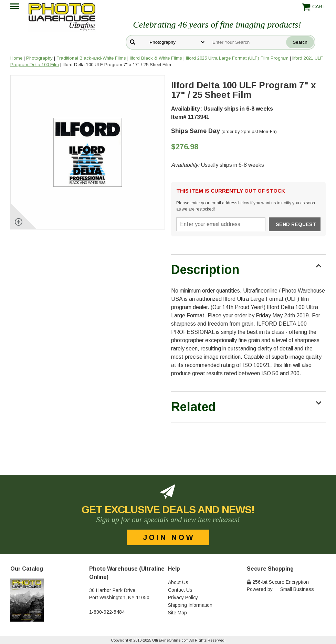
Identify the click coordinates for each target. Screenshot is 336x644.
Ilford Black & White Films (156, 58)
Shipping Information (190, 605)
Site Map (177, 613)
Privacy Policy (183, 597)
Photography (39, 58)
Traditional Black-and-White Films (91, 58)
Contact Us (180, 590)
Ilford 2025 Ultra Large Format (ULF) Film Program (237, 58)
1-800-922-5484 (107, 612)
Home (16, 58)
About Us (178, 582)
